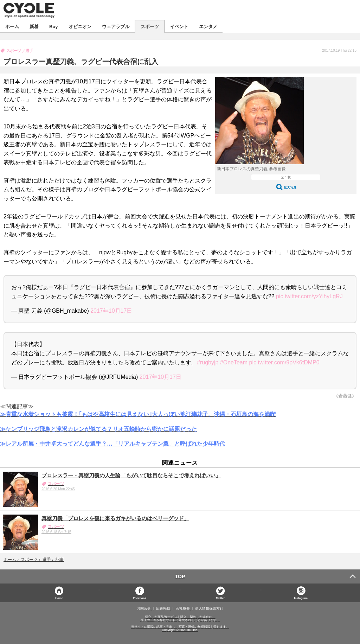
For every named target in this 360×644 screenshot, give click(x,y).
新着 (34, 26)
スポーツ (150, 26)
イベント (179, 26)
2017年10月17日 (111, 311)
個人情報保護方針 (209, 608)
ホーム (12, 26)
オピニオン (80, 26)
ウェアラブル (116, 26)
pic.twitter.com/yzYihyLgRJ (309, 296)
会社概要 (183, 608)
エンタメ (208, 26)
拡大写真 (290, 187)
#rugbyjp (208, 362)
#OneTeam (234, 362)
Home (59, 598)
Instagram (301, 598)
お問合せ (144, 608)
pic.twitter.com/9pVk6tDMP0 (284, 362)
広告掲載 (163, 608)
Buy (54, 26)
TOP (180, 576)
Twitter (220, 598)
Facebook (140, 598)
